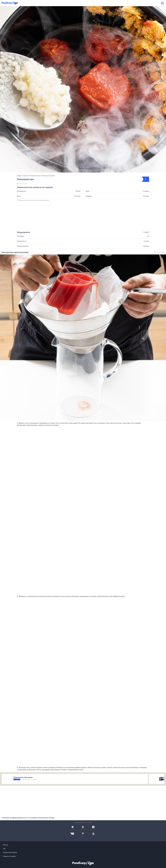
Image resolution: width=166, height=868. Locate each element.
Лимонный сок (22, 241)
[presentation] (161, 779)
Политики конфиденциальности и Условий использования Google (28, 818)
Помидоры (20, 236)
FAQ (4, 849)
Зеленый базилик (23, 246)
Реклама (6, 845)
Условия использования (10, 852)
